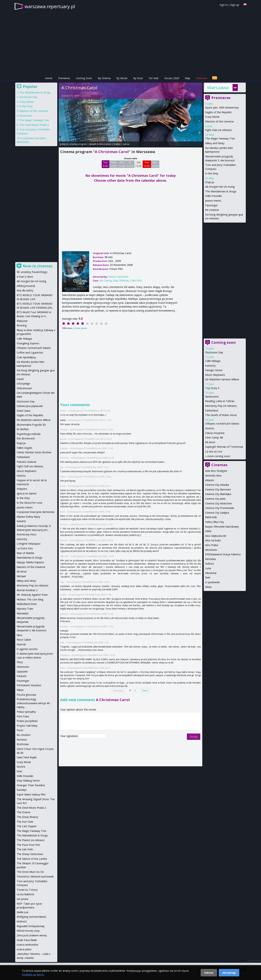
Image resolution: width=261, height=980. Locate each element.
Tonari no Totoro (27, 890)
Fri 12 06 (130, 164)
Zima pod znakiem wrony (32, 935)
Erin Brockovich (26, 438)
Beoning (22, 325)
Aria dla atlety (25, 290)
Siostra (21, 767)
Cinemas (219, 465)
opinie (126, 144)
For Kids (154, 78)
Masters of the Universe (219, 121)
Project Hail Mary (27, 726)
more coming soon (219, 456)
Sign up (235, 5)
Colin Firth (136, 280)
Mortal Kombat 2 (27, 590)
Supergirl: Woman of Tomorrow (224, 447)
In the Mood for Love (29, 503)
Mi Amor (210, 442)
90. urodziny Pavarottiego (32, 272)
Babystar (22, 321)
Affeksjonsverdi (26, 286)
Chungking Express (28, 343)
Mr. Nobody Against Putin (32, 595)
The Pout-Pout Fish (28, 845)
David (20, 379)
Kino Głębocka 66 (216, 536)
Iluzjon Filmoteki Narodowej (222, 527)
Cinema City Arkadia (217, 485)
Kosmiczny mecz (27, 534)
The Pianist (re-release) (31, 840)
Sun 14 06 (147, 164)
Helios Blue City (215, 522)
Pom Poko (23, 716)
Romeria (22, 740)
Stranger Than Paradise (31, 785)
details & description (100, 144)
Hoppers (22, 489)
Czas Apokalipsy (26, 357)
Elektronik (211, 517)
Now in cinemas (38, 266)
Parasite (22, 676)
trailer (117, 144)
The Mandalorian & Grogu (221, 191)
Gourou (210, 428)
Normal (21, 644)
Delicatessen (24, 388)
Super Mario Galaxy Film (31, 794)
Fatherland (212, 410)
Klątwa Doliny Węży (28, 517)
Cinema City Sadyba (217, 513)
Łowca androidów (27, 945)
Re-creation (212, 210)
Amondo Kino (213, 476)
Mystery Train (25, 609)
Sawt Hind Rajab (27, 757)
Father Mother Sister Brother (34, 452)
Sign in (224, 5)
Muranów (211, 573)
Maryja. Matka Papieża (30, 562)
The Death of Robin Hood (221, 415)
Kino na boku (213, 540)
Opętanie (22, 671)
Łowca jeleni (24, 949)
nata (63, 420)
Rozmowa (23, 744)
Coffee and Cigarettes (30, 353)
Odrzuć (209, 973)
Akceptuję (229, 973)
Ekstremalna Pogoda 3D (31, 425)
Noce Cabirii (24, 640)
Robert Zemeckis (82, 96)
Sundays (22, 790)
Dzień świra (24, 411)
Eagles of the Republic (218, 112)
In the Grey (212, 173)
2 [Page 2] (135, 690)
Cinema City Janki (215, 499)
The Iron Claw (25, 822)
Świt (208, 577)
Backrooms (212, 397)
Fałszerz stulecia (26, 462)
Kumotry (210, 366)
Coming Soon (84, 78)
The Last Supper (27, 826)
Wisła (208, 587)
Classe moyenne (215, 433)
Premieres (64, 78)
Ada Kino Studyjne (216, 471)
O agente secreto (27, 649)
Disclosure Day (214, 352)
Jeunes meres (213, 201)
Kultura (209, 564)
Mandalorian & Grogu (30, 558)
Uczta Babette (25, 894)
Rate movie (81, 328)
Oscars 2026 (172, 78)
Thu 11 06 (122, 164)
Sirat (19, 771)
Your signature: (70, 736)
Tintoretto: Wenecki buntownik (35, 876)
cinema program (78, 144)
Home (49, 78)
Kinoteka (210, 559)
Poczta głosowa (26, 695)
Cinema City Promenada (220, 508)
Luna (208, 568)
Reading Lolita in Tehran (220, 401)
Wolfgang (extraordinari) (31, 917)
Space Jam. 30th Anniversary (222, 107)
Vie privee (22, 899)
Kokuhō (21, 521)
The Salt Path (25, 849)
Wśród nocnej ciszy (28, 931)
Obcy (20, 662)
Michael (21, 576)
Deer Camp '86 (214, 437)
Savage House (214, 370)
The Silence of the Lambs (32, 859)
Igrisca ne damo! (27, 493)
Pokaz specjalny (26, 712)
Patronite (202, 78)
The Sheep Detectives (30, 854)
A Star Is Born (25, 277)
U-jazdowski (212, 582)
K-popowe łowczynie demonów (36, 512)
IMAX (208, 531)
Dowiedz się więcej (33, 974)
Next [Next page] (145, 690)
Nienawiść (23, 613)
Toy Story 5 (212, 388)
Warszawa (218, 87)
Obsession (26, 116)
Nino (19, 635)
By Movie (122, 78)
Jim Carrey (105, 280)
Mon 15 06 (155, 164)
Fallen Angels (24, 448)
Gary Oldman (121, 280)
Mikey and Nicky (215, 143)
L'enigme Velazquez (29, 544)
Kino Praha (212, 545)
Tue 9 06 (105, 164)
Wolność (22, 921)
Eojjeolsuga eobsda (29, 434)
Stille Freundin (214, 196)
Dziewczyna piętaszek (30, 406)
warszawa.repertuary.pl (50, 6)
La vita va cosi (214, 451)
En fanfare (23, 429)
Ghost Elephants (215, 375)
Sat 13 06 (138, 164)
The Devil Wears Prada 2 (34, 125)
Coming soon (224, 342)
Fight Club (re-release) (218, 130)
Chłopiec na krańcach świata (222, 424)
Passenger (211, 205)
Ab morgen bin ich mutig (220, 187)
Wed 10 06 (113, 164)
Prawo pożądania (27, 721)
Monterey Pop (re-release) (221, 406)
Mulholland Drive (27, 604)
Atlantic (210, 480)
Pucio (20, 730)
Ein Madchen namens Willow (222, 379)
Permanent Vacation (29, 685)
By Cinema (104, 78)
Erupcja (210, 182)
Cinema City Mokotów (218, 503)
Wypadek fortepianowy (31, 926)
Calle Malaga (213, 361)
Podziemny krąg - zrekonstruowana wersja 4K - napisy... (34, 703)
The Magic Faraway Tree (220, 138)
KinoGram (211, 550)
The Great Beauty (27, 817)
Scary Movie (212, 117)
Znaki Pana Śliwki (27, 940)
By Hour (138, 78)
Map (188, 78)
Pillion (20, 690)
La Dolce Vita (25, 548)
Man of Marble (25, 553)
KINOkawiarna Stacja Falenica (223, 554)
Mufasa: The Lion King (30, 599)
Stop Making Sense (28, 781)
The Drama (23, 812)
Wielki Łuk (22, 912)
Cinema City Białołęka (218, 494)
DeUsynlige (23, 384)
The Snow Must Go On (30, 872)
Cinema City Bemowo (218, 489)
